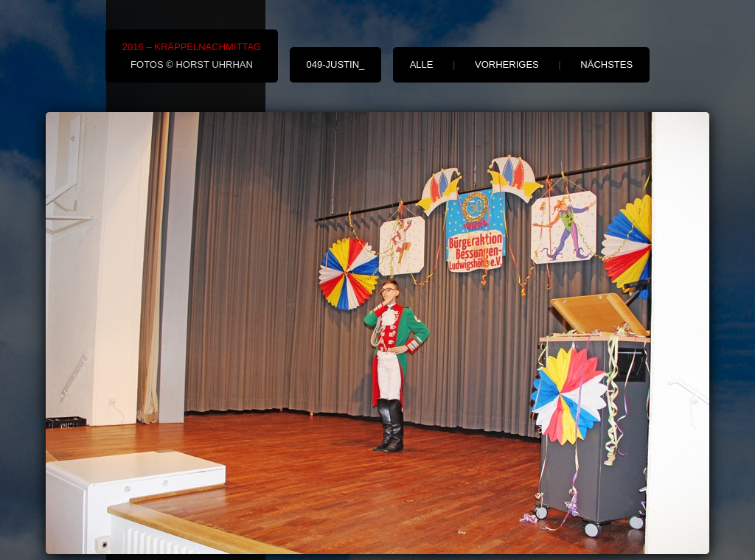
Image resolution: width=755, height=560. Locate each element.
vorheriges (507, 64)
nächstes (606, 64)
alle (422, 64)
